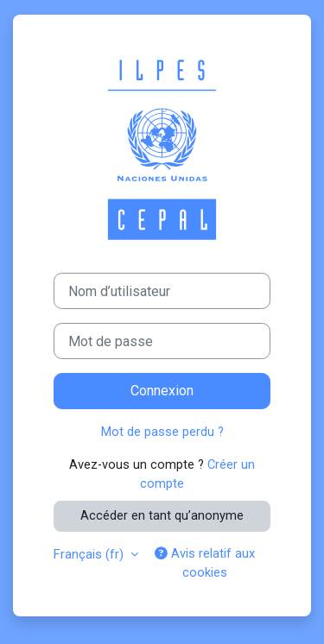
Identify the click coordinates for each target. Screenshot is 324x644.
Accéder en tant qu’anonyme (162, 515)
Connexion (162, 391)
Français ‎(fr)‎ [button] (90, 554)
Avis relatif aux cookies (205, 563)
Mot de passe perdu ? (162, 432)
